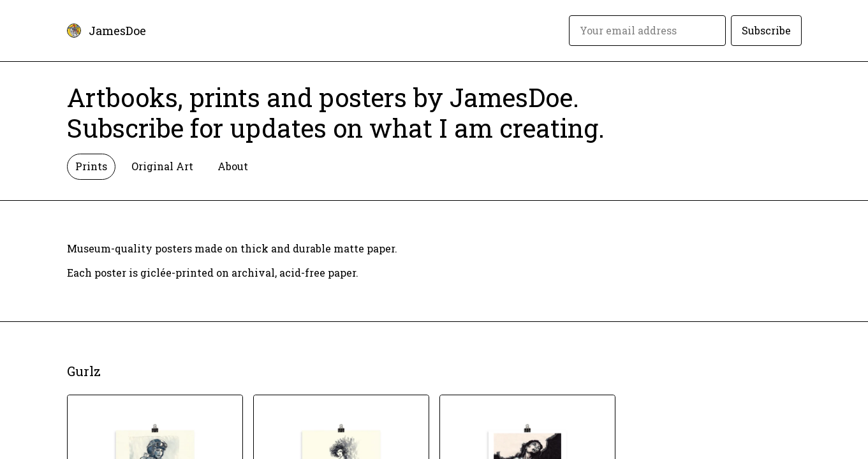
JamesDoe (117, 31)
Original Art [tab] (162, 166)
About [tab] (233, 166)
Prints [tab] (91, 166)
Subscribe (766, 30)
